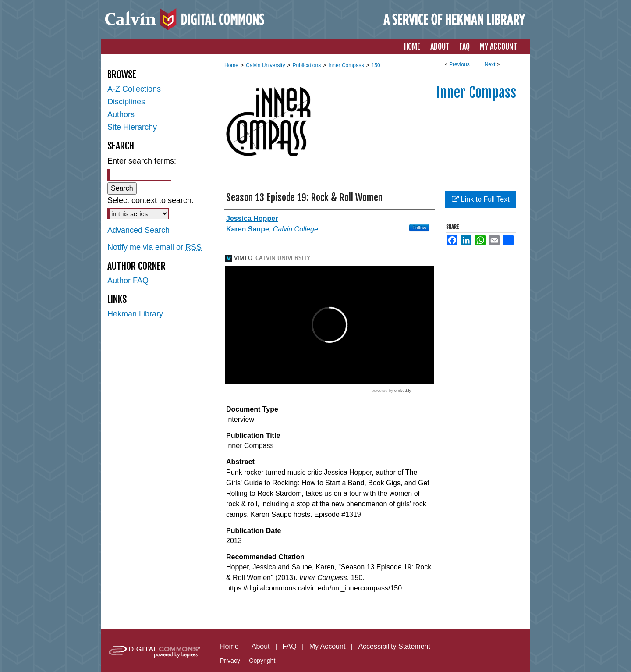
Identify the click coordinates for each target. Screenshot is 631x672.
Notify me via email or (154, 247)
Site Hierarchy (132, 127)
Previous (459, 64)
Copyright (262, 661)
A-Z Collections (134, 89)
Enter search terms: (142, 161)
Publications (307, 65)
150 (376, 65)
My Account (328, 646)
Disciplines (126, 102)
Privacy (230, 661)
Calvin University (265, 65)
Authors (121, 114)
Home (231, 65)
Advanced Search (138, 230)
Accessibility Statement (394, 646)
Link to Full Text (480, 199)
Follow (419, 228)
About (261, 646)
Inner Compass (346, 65)
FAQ (290, 646)
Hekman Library (135, 314)
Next (490, 64)
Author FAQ (128, 281)
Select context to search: (151, 200)
